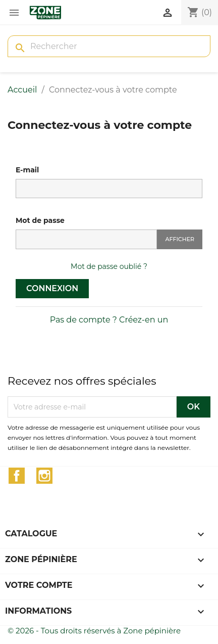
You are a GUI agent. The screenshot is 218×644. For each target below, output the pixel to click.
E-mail (27, 170)
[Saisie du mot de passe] (86, 239)
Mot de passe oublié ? (109, 266)
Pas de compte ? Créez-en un (109, 320)
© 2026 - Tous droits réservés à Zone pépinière (94, 631)
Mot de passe (40, 220)
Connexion (52, 288)
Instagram (44, 476)
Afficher (180, 239)
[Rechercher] (109, 46)
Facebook (17, 476)
